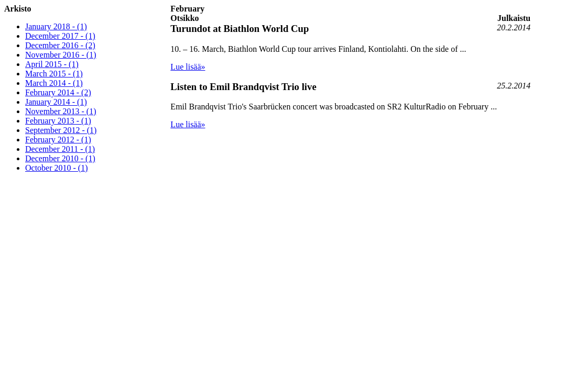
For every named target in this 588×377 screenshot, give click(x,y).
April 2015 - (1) (52, 64)
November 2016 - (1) (61, 55)
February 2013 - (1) (58, 121)
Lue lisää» (188, 67)
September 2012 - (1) (61, 130)
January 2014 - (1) (56, 102)
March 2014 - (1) (54, 83)
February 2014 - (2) (58, 92)
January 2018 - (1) (56, 26)
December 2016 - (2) (60, 45)
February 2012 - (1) (58, 140)
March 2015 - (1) (54, 74)
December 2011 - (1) (60, 149)
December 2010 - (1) (60, 158)
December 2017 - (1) (60, 36)
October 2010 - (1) (57, 168)
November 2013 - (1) (61, 111)
